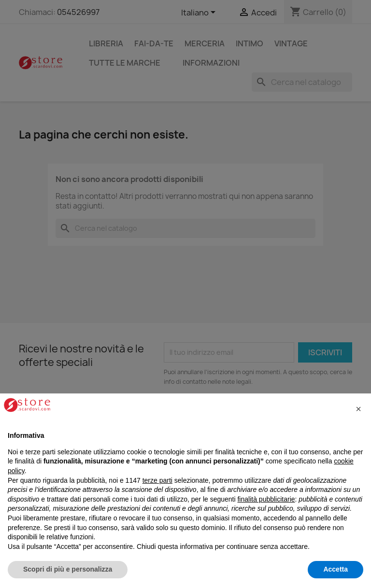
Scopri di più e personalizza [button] (68, 569)
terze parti (157, 480)
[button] (358, 409)
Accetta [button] (335, 569)
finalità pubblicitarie (266, 499)
